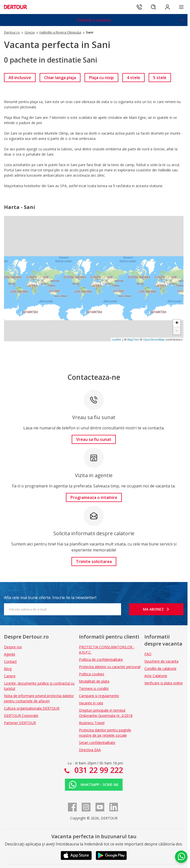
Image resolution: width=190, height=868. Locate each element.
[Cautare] (153, 7)
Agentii (10, 654)
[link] (20, 78)
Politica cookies (92, 674)
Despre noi (13, 647)
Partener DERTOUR (20, 723)
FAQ (148, 654)
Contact (10, 661)
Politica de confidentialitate (101, 659)
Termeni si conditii (94, 688)
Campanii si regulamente (99, 696)
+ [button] (177, 323)
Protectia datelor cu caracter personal (110, 667)
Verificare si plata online (164, 683)
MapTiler (133, 339)
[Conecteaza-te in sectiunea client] (167, 7)
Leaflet (117, 339)
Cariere (10, 676)
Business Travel (92, 723)
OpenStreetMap (154, 339)
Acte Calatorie (156, 676)
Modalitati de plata (94, 681)
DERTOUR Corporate (21, 715)
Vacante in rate (91, 703)
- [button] (177, 331)
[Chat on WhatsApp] (181, 857)
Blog (8, 669)
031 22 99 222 (98, 770)
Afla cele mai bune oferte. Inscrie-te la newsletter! (50, 598)
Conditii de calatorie (160, 668)
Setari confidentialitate (97, 743)
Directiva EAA (90, 750)
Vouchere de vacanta (161, 661)
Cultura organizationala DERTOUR (32, 708)
